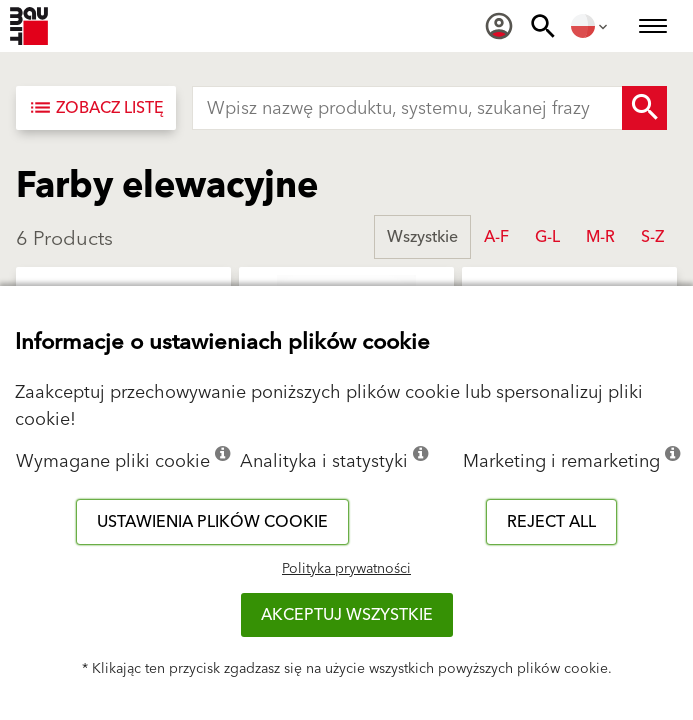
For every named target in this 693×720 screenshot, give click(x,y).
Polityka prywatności (346, 569)
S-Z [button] (652, 237)
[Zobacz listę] (96, 108)
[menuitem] (499, 26)
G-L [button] (547, 237)
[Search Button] (644, 108)
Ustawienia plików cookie (212, 522)
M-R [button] (600, 237)
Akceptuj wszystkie (347, 615)
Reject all (551, 522)
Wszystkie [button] (422, 237)
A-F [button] (496, 237)
